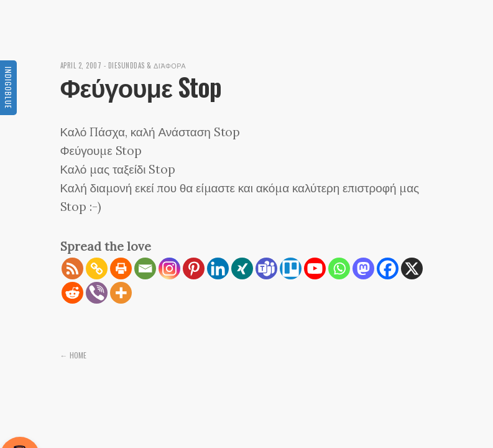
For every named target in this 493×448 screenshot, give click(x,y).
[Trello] (291, 268)
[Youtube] (315, 268)
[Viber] (97, 293)
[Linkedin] (218, 268)
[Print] (121, 268)
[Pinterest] (194, 268)
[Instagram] (169, 268)
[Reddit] (72, 293)
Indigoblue (8, 88)
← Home (73, 355)
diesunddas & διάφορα (147, 65)
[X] (412, 268)
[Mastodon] (363, 268)
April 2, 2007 (81, 65)
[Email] (145, 268)
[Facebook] (388, 268)
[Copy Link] (97, 268)
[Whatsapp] (339, 268)
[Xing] (242, 268)
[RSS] (72, 268)
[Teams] (266, 268)
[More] (121, 293)
